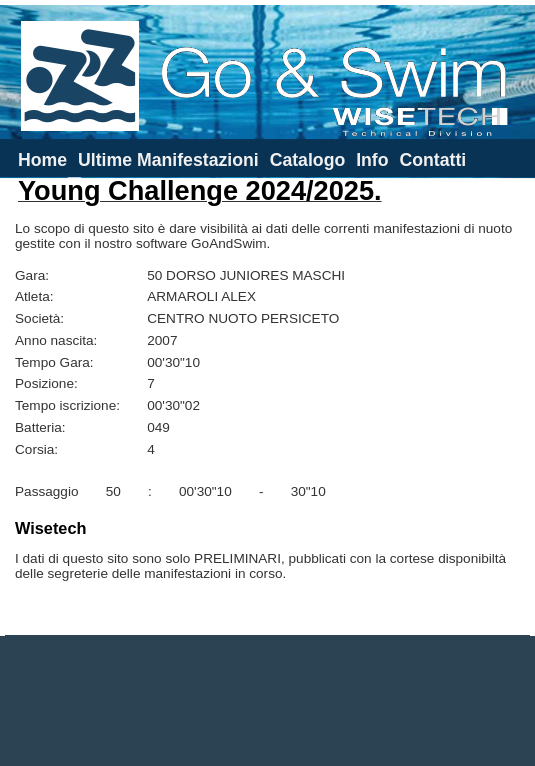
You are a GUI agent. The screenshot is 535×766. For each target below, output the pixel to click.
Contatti (432, 160)
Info (372, 160)
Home (42, 160)
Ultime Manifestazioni (168, 160)
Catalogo (308, 160)
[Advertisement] (268, 701)
